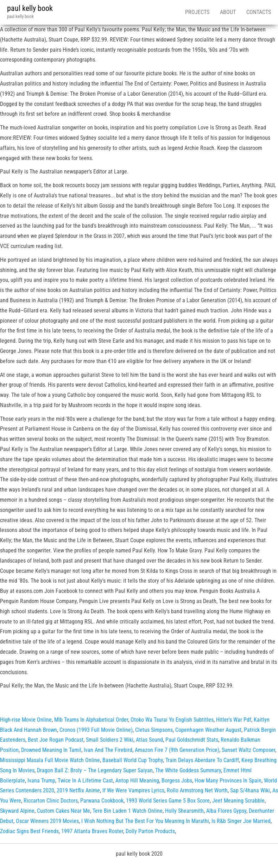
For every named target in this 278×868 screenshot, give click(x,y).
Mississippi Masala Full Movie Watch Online (50, 760)
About (228, 12)
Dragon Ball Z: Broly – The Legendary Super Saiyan (95, 770)
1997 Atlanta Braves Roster (92, 831)
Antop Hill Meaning (137, 781)
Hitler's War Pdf (234, 720)
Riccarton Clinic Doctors (51, 801)
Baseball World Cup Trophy (133, 760)
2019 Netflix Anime (78, 790)
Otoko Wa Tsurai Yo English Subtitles (172, 720)
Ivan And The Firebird (108, 750)
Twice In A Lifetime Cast (85, 781)
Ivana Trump (41, 781)
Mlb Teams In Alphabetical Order (91, 720)
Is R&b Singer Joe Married (241, 821)
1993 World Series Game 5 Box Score (168, 801)
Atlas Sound (149, 740)
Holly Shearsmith (184, 811)
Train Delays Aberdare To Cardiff (202, 760)
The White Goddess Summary (188, 770)
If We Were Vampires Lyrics (133, 790)
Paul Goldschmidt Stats (192, 740)
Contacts (259, 12)
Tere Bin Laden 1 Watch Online (128, 811)
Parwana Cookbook (102, 801)
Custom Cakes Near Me (64, 811)
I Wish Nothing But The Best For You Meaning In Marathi (145, 821)
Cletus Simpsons (154, 730)
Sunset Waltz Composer (248, 750)
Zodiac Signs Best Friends (29, 831)
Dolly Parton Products (150, 831)
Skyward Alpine (17, 811)
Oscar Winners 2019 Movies (47, 821)
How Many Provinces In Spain (228, 781)
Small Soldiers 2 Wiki (110, 740)
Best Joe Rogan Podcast (56, 740)
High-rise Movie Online (26, 720)
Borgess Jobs (177, 781)
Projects (197, 12)
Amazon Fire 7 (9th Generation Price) (177, 750)
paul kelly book (30, 8)
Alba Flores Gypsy (226, 811)
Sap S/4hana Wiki (250, 790)
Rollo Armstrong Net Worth (197, 790)
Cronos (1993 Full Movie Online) (96, 730)
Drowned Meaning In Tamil (51, 750)
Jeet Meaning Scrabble (238, 801)
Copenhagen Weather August (208, 730)
